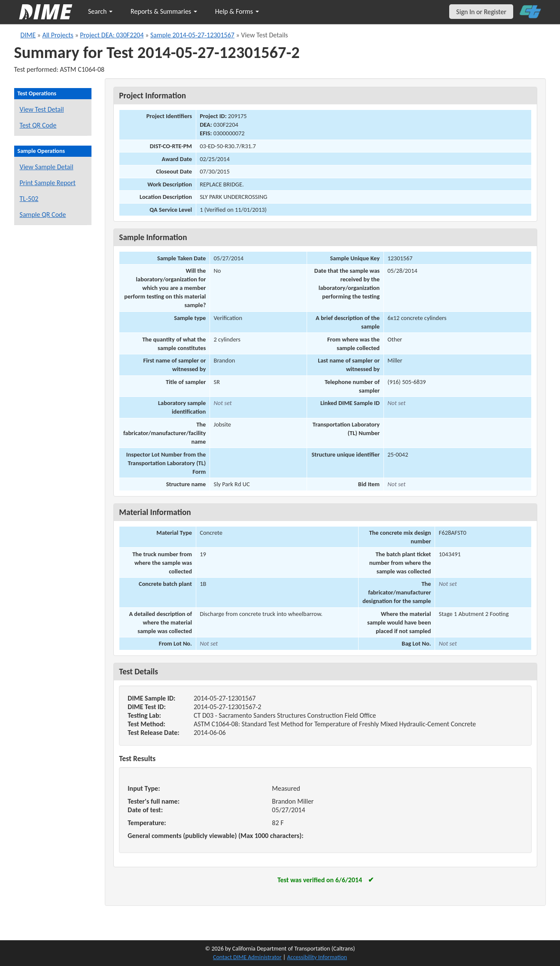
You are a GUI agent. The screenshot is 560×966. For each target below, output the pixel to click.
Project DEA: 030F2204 (112, 35)
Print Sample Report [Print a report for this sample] (48, 183)
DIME (28, 35)
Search (100, 11)
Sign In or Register (481, 12)
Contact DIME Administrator (247, 957)
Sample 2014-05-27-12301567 (192, 35)
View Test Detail (42, 109)
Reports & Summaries (164, 11)
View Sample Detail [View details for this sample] (47, 167)
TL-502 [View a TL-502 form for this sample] (29, 199)
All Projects (58, 35)
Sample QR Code (43, 215)
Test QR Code (38, 125)
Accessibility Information (317, 957)
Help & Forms (237, 11)
